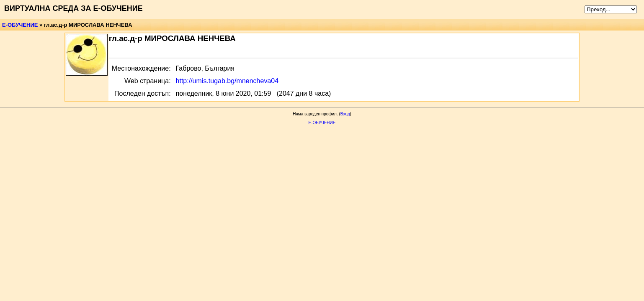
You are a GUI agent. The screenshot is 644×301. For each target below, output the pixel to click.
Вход (345, 114)
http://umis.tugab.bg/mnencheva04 (227, 81)
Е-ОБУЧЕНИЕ (20, 25)
